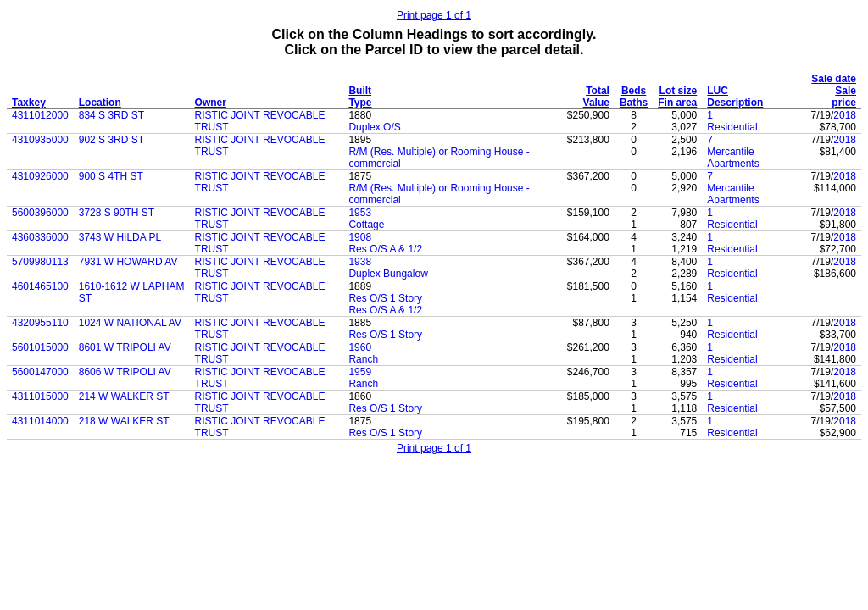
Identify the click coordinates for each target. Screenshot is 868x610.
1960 (360, 347)
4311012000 (40, 115)
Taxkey (29, 103)
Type (360, 103)
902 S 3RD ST (111, 140)
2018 (845, 115)
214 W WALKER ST (124, 396)
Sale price (844, 97)
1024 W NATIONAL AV (130, 323)
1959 (360, 372)
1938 (360, 262)
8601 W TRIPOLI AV (125, 347)
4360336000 (40, 237)
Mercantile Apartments (733, 158)
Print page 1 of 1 (434, 15)
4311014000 (40, 421)
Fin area (677, 103)
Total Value (596, 97)
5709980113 (40, 262)
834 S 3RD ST (111, 115)
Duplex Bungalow (388, 274)
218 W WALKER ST (124, 421)
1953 (360, 213)
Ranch (363, 359)
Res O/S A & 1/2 (385, 249)
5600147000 (40, 372)
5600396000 (40, 213)
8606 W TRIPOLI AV (125, 372)
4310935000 (40, 140)
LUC (718, 91)
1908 (360, 237)
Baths (634, 103)
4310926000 (40, 176)
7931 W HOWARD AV (128, 262)
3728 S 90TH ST (117, 213)
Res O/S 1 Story (385, 298)
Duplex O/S (374, 127)
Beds (634, 91)
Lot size (679, 91)
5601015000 (40, 347)
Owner (211, 103)
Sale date (834, 79)
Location (100, 103)
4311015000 (40, 396)
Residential (732, 127)
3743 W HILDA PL (120, 237)
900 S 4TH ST (111, 176)
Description (735, 103)
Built (360, 91)
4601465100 (40, 286)
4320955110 (40, 323)
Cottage (366, 225)
